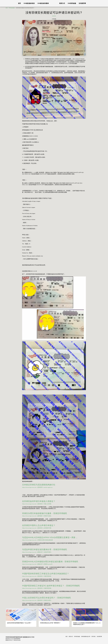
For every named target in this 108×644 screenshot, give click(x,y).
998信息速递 (12, 8)
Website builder (17, 640)
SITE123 (11, 640)
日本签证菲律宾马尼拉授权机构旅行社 (39, 485)
